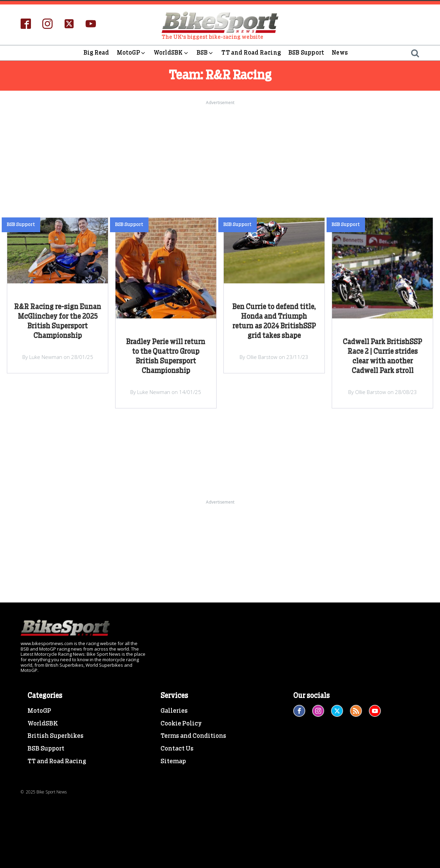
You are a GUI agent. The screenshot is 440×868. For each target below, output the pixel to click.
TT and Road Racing (251, 53)
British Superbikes (56, 736)
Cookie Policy (181, 724)
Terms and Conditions (193, 736)
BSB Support (306, 53)
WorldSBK (171, 53)
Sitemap (173, 762)
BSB (205, 53)
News (340, 53)
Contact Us (177, 749)
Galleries (174, 711)
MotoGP (131, 53)
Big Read (96, 53)
